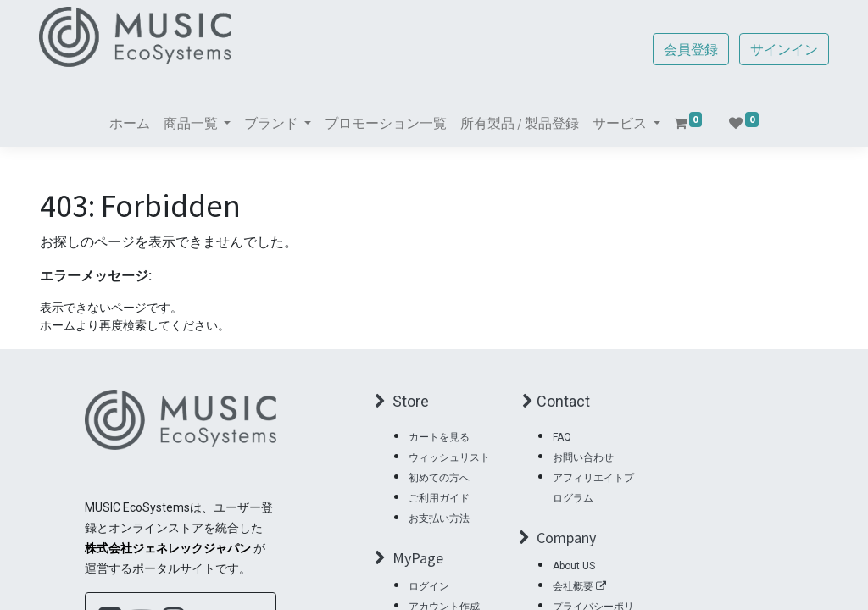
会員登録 (690, 49)
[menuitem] (130, 123)
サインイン (783, 49)
